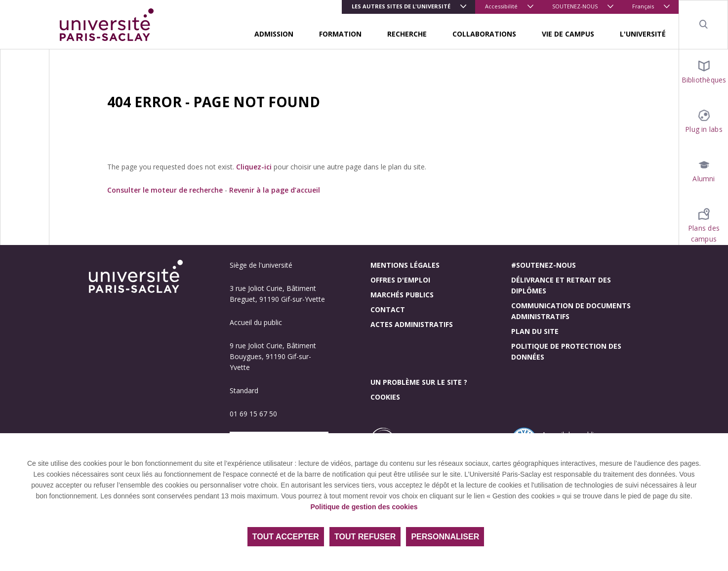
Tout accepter (286, 537)
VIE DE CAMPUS (568, 34)
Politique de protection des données (566, 351)
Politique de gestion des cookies (364, 507)
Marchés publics (402, 295)
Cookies (385, 397)
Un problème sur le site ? (419, 382)
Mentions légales (405, 265)
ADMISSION (274, 34)
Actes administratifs (412, 324)
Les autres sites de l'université (401, 6)
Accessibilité (501, 6)
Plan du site (535, 331)
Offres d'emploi (400, 280)
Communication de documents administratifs (571, 311)
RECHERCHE (407, 34)
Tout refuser (365, 537)
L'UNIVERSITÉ (643, 34)
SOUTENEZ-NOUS (575, 6)
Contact (388, 309)
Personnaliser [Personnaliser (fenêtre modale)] (445, 537)
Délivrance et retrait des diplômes (561, 285)
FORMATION (340, 34)
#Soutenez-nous (544, 265)
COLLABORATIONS (484, 34)
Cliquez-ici (254, 167)
